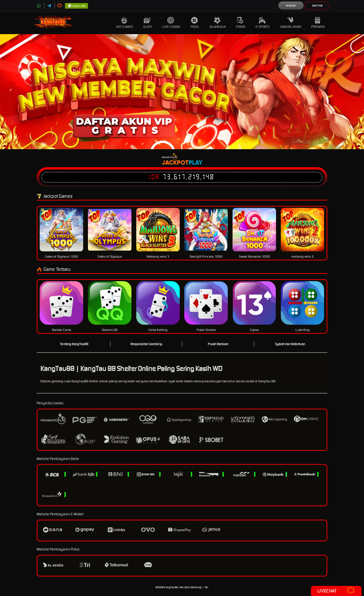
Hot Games (124, 23)
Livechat (336, 591)
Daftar (317, 6)
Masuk (291, 6)
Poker (241, 23)
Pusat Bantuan (218, 344)
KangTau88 (171, 587)
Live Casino (171, 23)
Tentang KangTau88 (74, 344)
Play (196, 163)
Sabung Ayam (290, 23)
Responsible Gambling (146, 344)
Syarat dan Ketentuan (290, 344)
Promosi (318, 23)
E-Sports (263, 23)
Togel (195, 23)
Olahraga (218, 23)
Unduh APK (76, 6)
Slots (148, 23)
